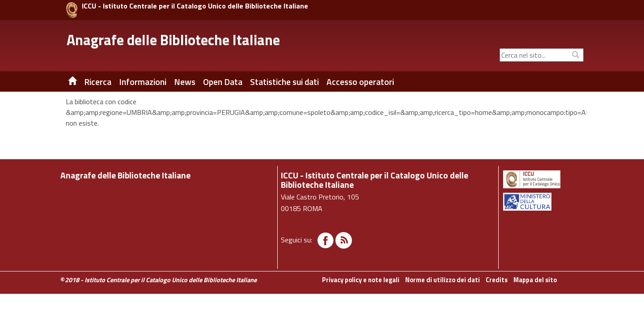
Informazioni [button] (143, 82)
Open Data (223, 82)
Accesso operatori (360, 82)
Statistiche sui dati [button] (284, 82)
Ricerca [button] (98, 82)
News (185, 82)
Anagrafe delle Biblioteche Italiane (173, 40)
